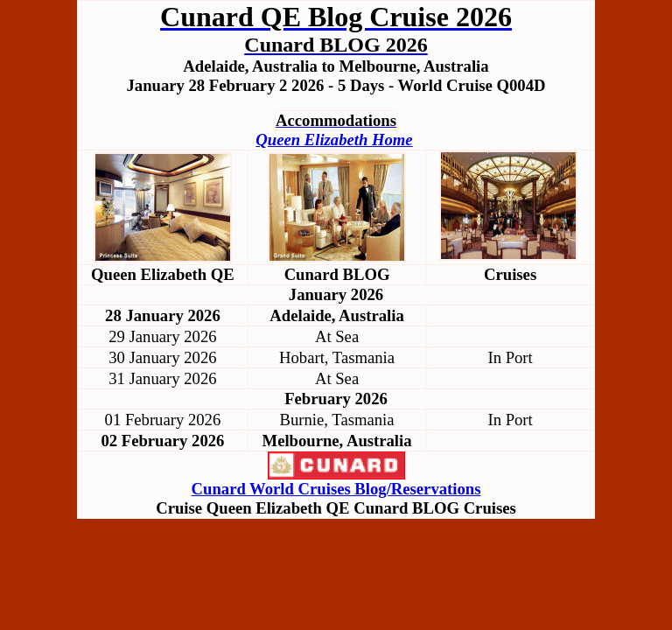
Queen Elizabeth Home (334, 140)
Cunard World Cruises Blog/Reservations (336, 489)
